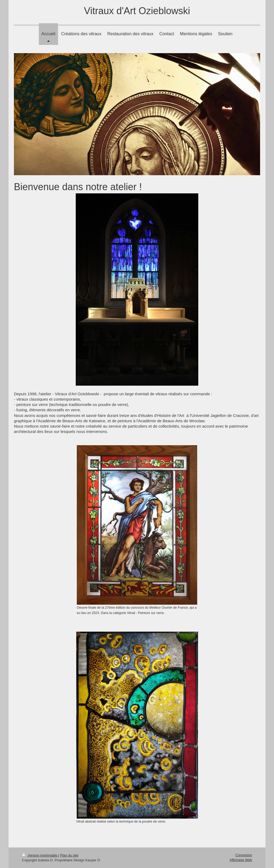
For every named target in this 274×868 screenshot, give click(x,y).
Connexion (244, 855)
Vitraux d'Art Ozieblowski (137, 11)
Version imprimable (40, 855)
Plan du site (69, 855)
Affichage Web (241, 860)
